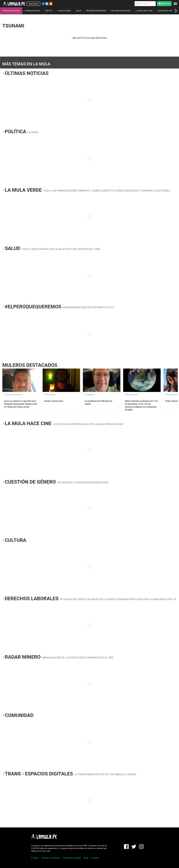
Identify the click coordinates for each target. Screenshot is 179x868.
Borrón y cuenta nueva (54, 401)
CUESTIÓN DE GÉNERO (167, 11)
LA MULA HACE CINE (144, 11)
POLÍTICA (49, 11)
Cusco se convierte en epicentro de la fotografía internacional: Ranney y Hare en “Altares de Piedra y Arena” (21, 404)
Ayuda (86, 858)
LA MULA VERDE (64, 11)
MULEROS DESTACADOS (121, 11)
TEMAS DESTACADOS (11, 11)
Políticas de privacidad (72, 858)
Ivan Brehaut (90, 395)
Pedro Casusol (50, 395)
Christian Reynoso (172, 395)
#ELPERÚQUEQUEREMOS (96, 11)
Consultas (95, 858)
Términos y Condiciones (51, 858)
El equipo (35, 858)
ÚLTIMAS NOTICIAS (32, 11)
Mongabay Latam (131, 395)
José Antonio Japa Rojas (13, 395)
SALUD (78, 11)
